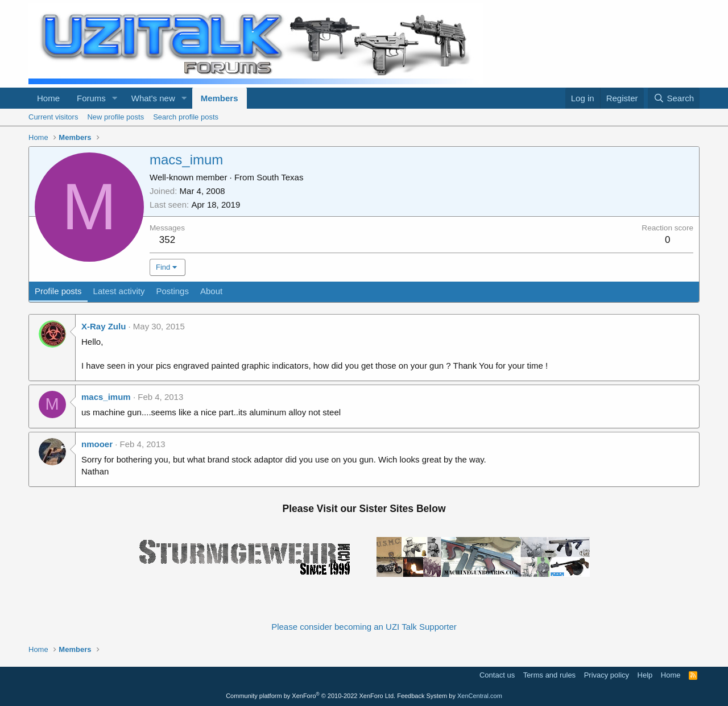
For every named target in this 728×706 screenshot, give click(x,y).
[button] (115, 98)
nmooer (97, 444)
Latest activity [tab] (119, 291)
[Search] (674, 98)
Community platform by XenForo (311, 696)
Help (645, 675)
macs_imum (106, 397)
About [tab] (211, 291)
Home (48, 98)
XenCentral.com (480, 696)
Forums (91, 98)
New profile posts (115, 117)
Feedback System (422, 696)
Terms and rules (549, 675)
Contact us (497, 675)
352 (167, 240)
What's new (153, 98)
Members (220, 98)
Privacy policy (607, 675)
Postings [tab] (172, 291)
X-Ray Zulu (104, 326)
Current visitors (53, 117)
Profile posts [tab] (58, 291)
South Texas (280, 177)
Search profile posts (186, 117)
